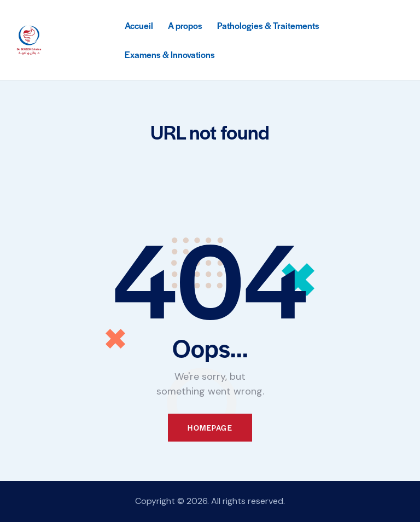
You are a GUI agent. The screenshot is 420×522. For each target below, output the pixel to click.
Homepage (210, 428)
